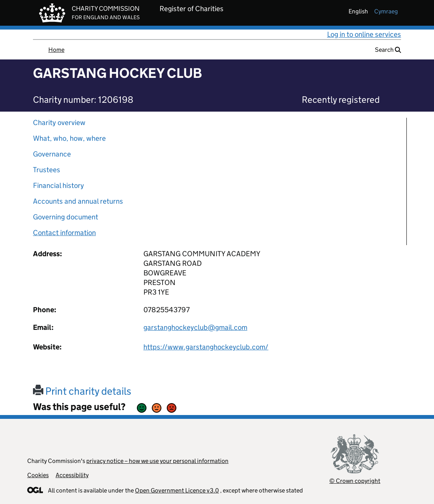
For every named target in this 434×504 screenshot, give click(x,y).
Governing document (66, 217)
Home (56, 50)
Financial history (58, 185)
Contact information (64, 233)
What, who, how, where (69, 138)
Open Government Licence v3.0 (177, 490)
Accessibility (72, 475)
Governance (52, 154)
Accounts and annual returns (78, 201)
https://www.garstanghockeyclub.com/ (206, 347)
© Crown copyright (355, 481)
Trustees (47, 170)
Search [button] (388, 50)
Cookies (38, 475)
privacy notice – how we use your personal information (157, 461)
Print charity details (82, 391)
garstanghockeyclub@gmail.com (195, 327)
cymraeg (386, 11)
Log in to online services (364, 34)
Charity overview (59, 123)
